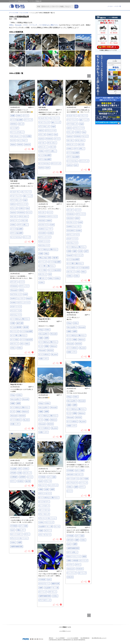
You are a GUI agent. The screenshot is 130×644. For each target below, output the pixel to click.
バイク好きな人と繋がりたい (49, 25)
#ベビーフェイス (44, 122)
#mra (56, 135)
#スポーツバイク (72, 239)
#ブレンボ (42, 135)
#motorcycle (71, 569)
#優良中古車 (55, 584)
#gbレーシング (56, 122)
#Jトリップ (27, 237)
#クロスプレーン (44, 584)
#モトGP (53, 147)
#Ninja (69, 323)
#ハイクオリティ (44, 502)
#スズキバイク (72, 222)
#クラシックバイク (73, 235)
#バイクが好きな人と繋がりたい (49, 498)
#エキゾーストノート (74, 556)
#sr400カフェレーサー (74, 226)
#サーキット (53, 592)
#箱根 (69, 331)
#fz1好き (21, 481)
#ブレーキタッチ (44, 514)
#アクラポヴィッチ (45, 600)
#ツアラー (70, 565)
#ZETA (41, 130)
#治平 (86, 251)
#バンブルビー (22, 140)
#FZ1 (20, 469)
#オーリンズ (82, 573)
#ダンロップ (79, 475)
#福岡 (76, 487)
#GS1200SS (71, 231)
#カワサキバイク (16, 294)
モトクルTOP (24, 13)
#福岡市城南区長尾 (17, 547)
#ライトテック (56, 163)
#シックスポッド (44, 506)
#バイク (26, 116)
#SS (78, 272)
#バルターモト (44, 118)
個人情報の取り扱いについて (99, 638)
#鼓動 (69, 561)
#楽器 (84, 556)
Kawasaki (18, 25)
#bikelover (82, 340)
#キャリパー (43, 485)
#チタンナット (44, 147)
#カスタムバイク (72, 243)
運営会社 (51, 638)
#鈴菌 (13, 116)
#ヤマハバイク (81, 214)
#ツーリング (28, 120)
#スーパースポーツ (17, 534)
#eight (53, 126)
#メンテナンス (53, 485)
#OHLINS (70, 577)
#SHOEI (20, 145)
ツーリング (33, 25)
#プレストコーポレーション (48, 518)
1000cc (11, 25)
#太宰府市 (22, 477)
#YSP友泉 (70, 470)
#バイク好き (71, 268)
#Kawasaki (14, 290)
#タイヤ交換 (84, 479)
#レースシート (55, 118)
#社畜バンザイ (72, 352)
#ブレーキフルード (45, 535)
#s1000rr (79, 231)
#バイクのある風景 (17, 120)
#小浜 (80, 251)
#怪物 (75, 340)
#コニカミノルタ (16, 311)
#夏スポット (43, 278)
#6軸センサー (21, 530)
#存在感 (75, 561)
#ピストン (48, 531)
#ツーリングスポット (17, 132)
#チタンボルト (52, 143)
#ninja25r (29, 298)
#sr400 (80, 222)
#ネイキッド (71, 272)
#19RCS (50, 135)
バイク (25, 25)
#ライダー (70, 210)
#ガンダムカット (16, 136)
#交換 (41, 531)
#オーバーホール (44, 510)
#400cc (84, 272)
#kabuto (13, 145)
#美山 (47, 254)
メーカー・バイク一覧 (114, 6)
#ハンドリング (72, 573)
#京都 (69, 251)
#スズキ (13, 140)
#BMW (77, 218)
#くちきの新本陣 (16, 327)
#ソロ (69, 340)
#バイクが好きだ (72, 348)
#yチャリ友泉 (80, 470)
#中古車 (13, 473)
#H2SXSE (78, 344)
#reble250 (27, 145)
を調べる (108, 47)
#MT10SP (70, 475)
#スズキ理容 (27, 136)
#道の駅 (55, 258)
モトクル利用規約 (60, 638)
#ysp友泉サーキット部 (46, 526)
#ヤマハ (13, 481)
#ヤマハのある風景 (45, 159)
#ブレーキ (48, 481)
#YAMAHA (49, 139)
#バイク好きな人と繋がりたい (76, 247)
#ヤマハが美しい (51, 151)
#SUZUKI (70, 218)
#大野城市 (14, 477)
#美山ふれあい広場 (45, 258)
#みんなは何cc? (72, 327)
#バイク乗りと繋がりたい (75, 264)
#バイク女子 (15, 128)
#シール (57, 526)
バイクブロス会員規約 (73, 638)
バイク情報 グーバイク (65, 631)
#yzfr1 (48, 168)
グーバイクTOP (14, 13)
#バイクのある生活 (83, 268)
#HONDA (14, 124)
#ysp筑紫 (14, 469)
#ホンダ (21, 124)
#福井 (75, 251)
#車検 (41, 489)
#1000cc (19, 116)
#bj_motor (83, 348)
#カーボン (42, 143)
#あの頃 (28, 481)
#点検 (47, 489)
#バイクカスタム (44, 163)
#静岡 (75, 331)
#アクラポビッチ (44, 126)
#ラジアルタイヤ (72, 483)
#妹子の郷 (20, 323)
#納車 (77, 540)
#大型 (20, 473)
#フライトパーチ (51, 130)
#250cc (13, 348)
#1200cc (77, 276)
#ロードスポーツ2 (73, 479)
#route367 (70, 255)
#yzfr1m (41, 139)
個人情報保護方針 (85, 638)
